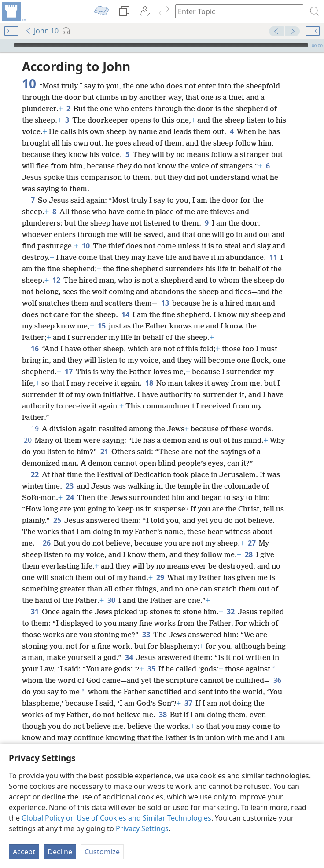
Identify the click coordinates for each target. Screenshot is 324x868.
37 (188, 703)
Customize (102, 852)
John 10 (42, 31)
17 (68, 372)
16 (35, 349)
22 (35, 474)
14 (125, 314)
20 (28, 440)
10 (86, 246)
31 (35, 612)
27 (252, 543)
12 (56, 280)
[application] (162, 45)
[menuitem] (13, 11)
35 (151, 669)
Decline (60, 852)
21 (104, 452)
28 (249, 554)
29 (160, 577)
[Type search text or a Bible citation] (235, 11)
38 (163, 715)
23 (69, 486)
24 (70, 497)
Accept (24, 852)
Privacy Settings (142, 828)
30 (111, 600)
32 (230, 612)
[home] (13, 11)
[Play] (6, 45)
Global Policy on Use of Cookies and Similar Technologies (116, 818)
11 (273, 257)
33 (146, 635)
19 (35, 429)
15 (101, 326)
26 (46, 543)
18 (149, 383)
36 (277, 680)
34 (129, 657)
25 (57, 520)
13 (165, 303)
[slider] (161, 45)
